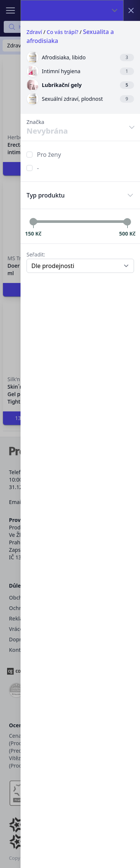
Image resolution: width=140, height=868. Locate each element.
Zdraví (34, 32)
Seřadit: (36, 254)
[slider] (33, 222)
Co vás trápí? (63, 32)
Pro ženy (49, 155)
